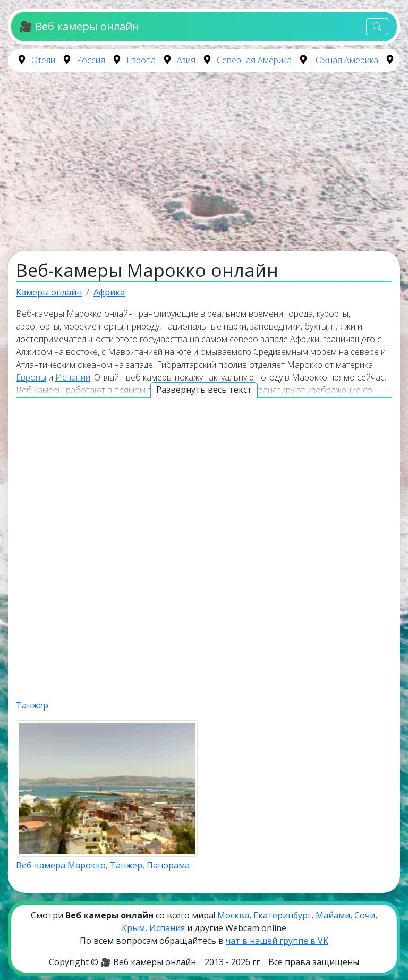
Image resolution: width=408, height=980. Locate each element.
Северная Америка (254, 60)
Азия (186, 60)
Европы (31, 377)
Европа (141, 60)
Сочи (365, 915)
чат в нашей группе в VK (277, 941)
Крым (133, 928)
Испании (73, 377)
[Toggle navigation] (377, 27)
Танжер (32, 705)
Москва (233, 915)
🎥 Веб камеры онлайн (79, 26)
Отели (43, 60)
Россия (91, 60)
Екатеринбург (282, 915)
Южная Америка (346, 60)
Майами (333, 915)
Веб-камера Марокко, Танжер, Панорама (103, 865)
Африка (109, 292)
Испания (167, 928)
